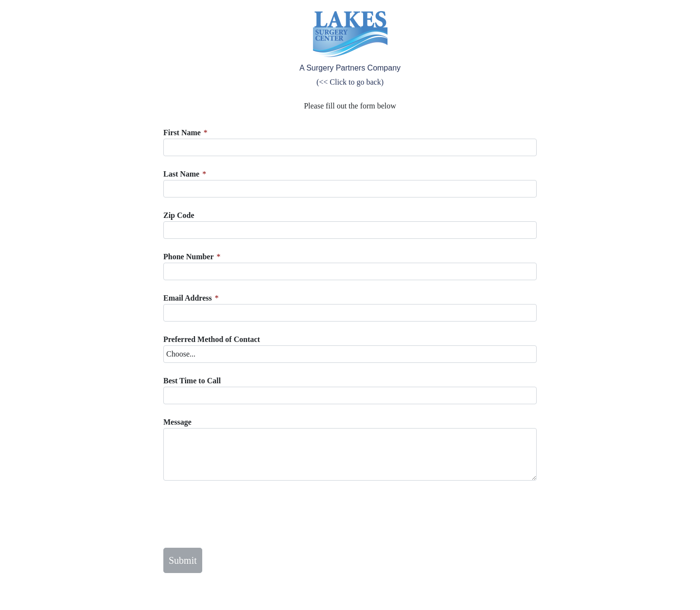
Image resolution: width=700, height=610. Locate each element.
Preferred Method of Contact (212, 339)
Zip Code (179, 215)
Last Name (181, 174)
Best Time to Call (192, 381)
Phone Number (189, 257)
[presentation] (237, 514)
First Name (182, 133)
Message (177, 422)
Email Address (188, 298)
